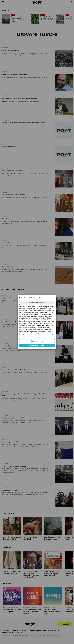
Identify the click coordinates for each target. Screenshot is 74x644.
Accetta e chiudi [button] (37, 346)
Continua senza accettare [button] (37, 302)
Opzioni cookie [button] (37, 341)
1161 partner (38, 327)
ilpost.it (46, 329)
